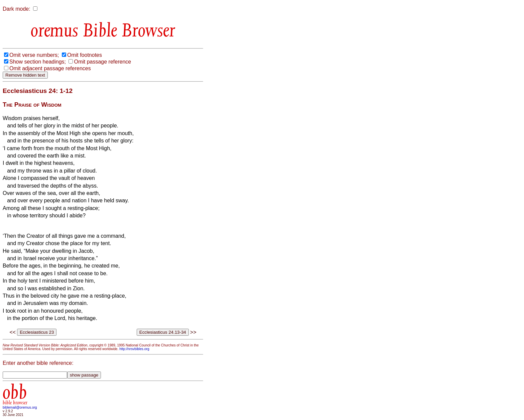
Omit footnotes (85, 55)
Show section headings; (38, 62)
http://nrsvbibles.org (134, 349)
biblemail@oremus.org (20, 407)
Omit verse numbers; (34, 55)
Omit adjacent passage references (50, 68)
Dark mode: (17, 9)
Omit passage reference (102, 62)
